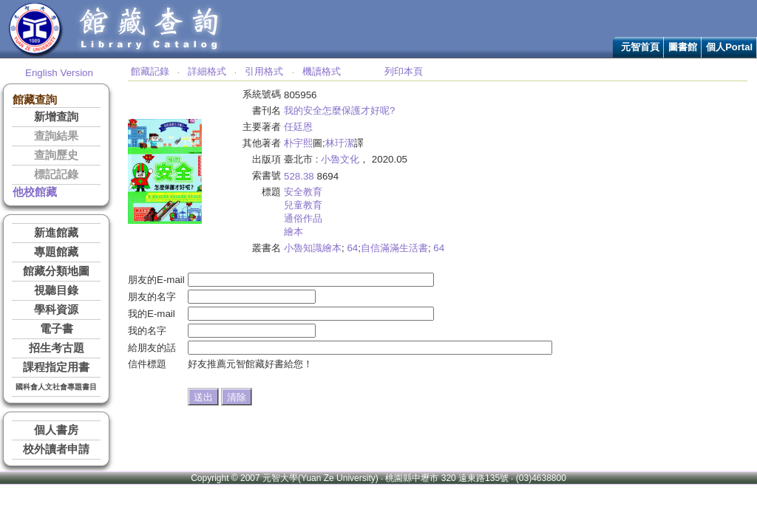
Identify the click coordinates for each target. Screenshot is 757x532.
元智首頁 (640, 47)
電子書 (57, 329)
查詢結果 (56, 136)
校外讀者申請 (56, 449)
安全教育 (303, 192)
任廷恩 (298, 127)
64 (352, 248)
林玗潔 (340, 143)
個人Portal (729, 47)
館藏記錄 (150, 71)
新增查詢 (56, 117)
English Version (59, 73)
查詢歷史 (56, 155)
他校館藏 (35, 192)
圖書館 (683, 47)
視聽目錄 (56, 290)
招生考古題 (57, 348)
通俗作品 (303, 218)
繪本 (293, 232)
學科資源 (56, 310)
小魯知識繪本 (313, 248)
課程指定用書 (56, 367)
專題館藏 (56, 252)
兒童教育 (303, 205)
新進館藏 (56, 233)
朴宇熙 (298, 143)
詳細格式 (207, 71)
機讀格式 (322, 71)
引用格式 (264, 71)
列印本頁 (404, 71)
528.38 (299, 176)
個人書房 (56, 430)
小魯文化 (340, 159)
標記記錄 (56, 174)
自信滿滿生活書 (394, 248)
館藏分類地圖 (56, 271)
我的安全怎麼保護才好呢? (339, 110)
